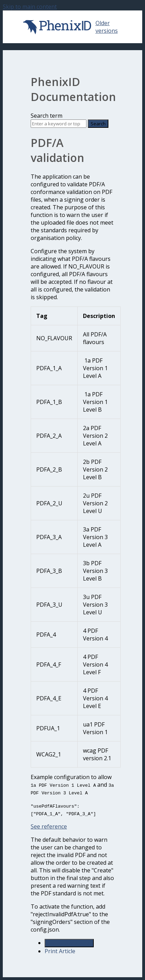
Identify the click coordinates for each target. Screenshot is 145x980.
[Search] (59, 124)
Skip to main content (30, 7)
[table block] (72, 537)
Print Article (60, 951)
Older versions (107, 27)
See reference (49, 826)
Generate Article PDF (69, 943)
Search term (47, 116)
